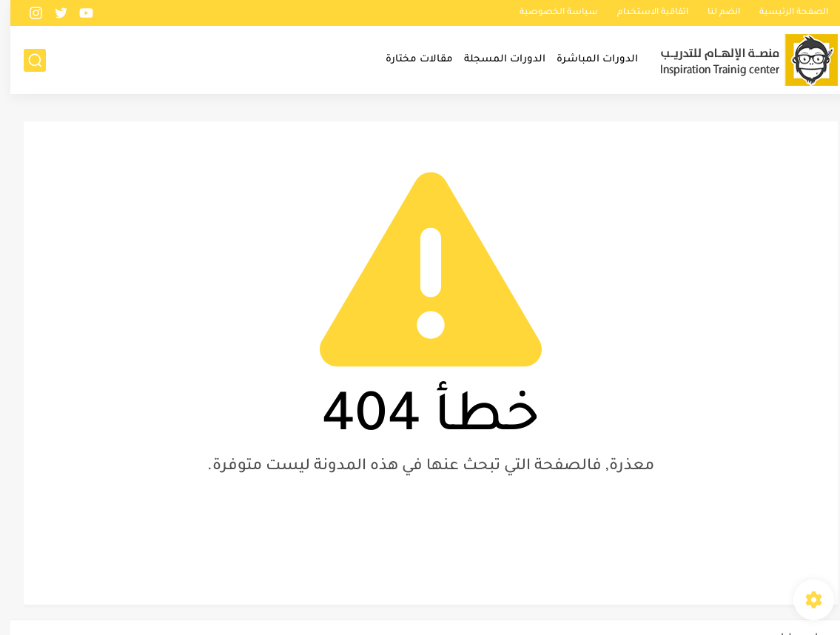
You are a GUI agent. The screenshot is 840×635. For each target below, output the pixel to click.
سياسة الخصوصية (548, 13)
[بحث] (24, 60)
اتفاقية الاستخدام (642, 13)
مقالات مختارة (409, 60)
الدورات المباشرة (587, 60)
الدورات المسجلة (494, 60)
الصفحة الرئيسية (783, 13)
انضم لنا (713, 13)
